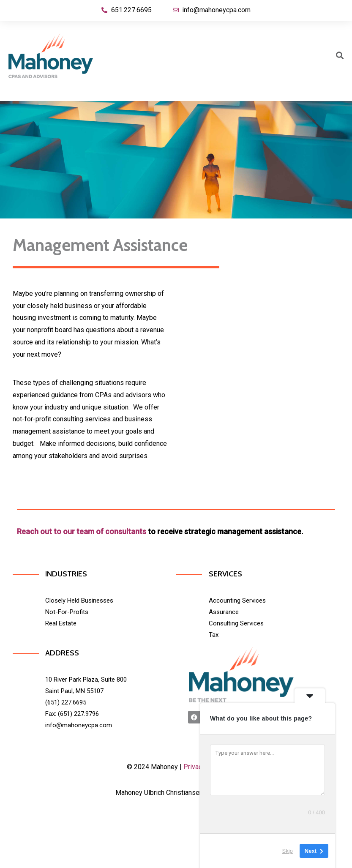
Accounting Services (237, 601)
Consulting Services (236, 623)
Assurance (224, 612)
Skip (288, 851)
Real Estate (61, 623)
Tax (214, 635)
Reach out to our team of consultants (82, 531)
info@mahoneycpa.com (79, 725)
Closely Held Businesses (79, 601)
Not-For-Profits (67, 612)
